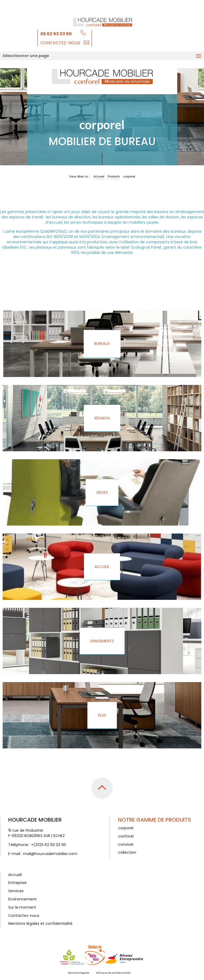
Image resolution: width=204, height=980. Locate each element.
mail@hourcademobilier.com (50, 854)
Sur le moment (22, 907)
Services (16, 891)
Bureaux (102, 344)
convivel (126, 844)
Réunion (102, 418)
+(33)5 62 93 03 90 (49, 845)
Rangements (102, 641)
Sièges (102, 492)
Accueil (99, 176)
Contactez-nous (60, 43)
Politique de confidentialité (113, 973)
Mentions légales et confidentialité (40, 923)
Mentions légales (78, 973)
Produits (114, 176)
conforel (126, 836)
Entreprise (17, 883)
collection (127, 852)
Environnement (22, 899)
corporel (126, 828)
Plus (102, 715)
